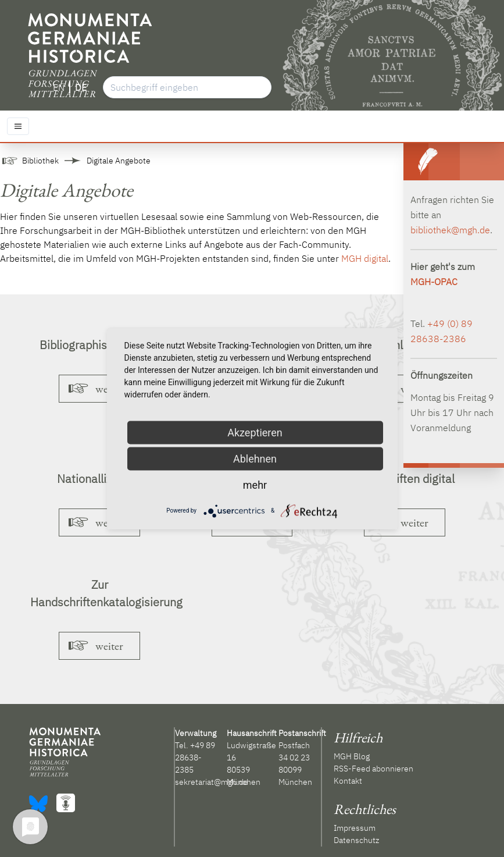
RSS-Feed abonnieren (373, 769)
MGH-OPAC (434, 282)
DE (81, 87)
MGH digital (365, 258)
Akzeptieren (255, 432)
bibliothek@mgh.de (450, 230)
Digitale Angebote (119, 161)
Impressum (355, 828)
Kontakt (348, 781)
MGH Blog (352, 756)
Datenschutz (356, 840)
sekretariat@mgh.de (212, 782)
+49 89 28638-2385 (195, 758)
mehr (255, 484)
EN (59, 87)
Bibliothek (40, 161)
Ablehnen (255, 458)
